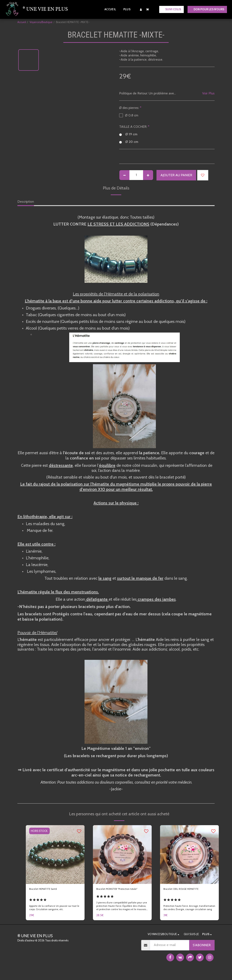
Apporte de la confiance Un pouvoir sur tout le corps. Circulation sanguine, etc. (55, 914)
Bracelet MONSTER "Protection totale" (119, 892)
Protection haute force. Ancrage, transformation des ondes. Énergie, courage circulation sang (184, 913)
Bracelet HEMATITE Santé (48, 890)
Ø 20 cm (129, 142)
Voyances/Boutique (41, 22)
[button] (147, 9)
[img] (55, 855)
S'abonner (202, 952)
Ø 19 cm (128, 134)
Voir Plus (208, 93)
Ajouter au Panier (176, 175)
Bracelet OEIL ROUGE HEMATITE (188, 890)
